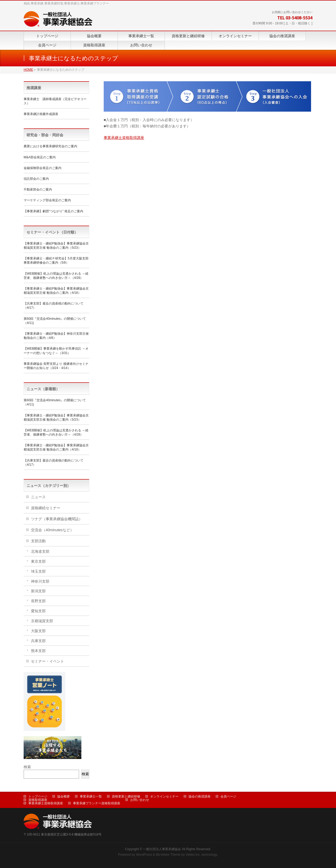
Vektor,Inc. (193, 855)
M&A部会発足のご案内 (40, 157)
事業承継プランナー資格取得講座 (97, 803)
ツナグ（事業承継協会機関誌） (57, 519)
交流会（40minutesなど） (52, 530)
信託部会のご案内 (36, 179)
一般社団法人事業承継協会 (162, 849)
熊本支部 (38, 651)
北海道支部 (40, 551)
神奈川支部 (40, 581)
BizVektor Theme (168, 855)
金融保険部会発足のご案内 (43, 168)
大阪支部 (38, 631)
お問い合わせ (140, 800)
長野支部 (38, 601)
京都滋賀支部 (42, 621)
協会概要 (64, 796)
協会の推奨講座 (199, 796)
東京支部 (38, 561)
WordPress (144, 855)
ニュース (38, 497)
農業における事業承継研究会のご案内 (50, 146)
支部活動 (38, 541)
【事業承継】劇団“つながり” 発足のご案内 (53, 211)
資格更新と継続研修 (126, 796)
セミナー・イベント (48, 661)
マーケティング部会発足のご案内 (47, 200)
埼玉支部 (38, 571)
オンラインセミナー (164, 796)
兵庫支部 (38, 641)
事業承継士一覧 (91, 796)
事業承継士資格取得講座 (124, 138)
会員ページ (228, 796)
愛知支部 (38, 611)
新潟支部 (38, 591)
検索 (27, 767)
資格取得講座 (38, 800)
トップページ (38, 796)
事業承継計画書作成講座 (41, 114)
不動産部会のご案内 (38, 189)
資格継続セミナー (46, 508)
